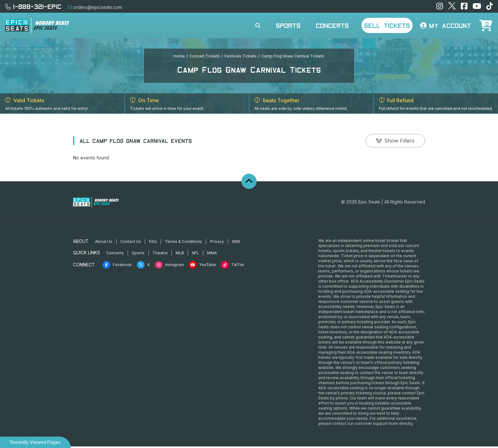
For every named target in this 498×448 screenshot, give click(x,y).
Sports (288, 25)
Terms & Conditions (183, 243)
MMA (212, 254)
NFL (195, 254)
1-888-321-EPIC (33, 6)
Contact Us (131, 243)
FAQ (153, 243)
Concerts (332, 25)
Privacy (217, 243)
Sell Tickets (387, 25)
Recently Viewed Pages (35, 442)
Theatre (160, 254)
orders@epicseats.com (95, 7)
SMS (236, 243)
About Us (104, 243)
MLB (180, 254)
